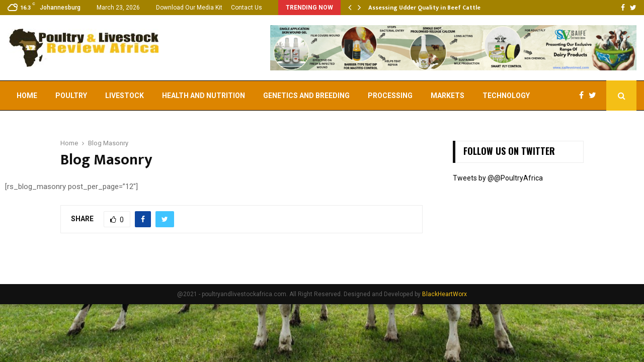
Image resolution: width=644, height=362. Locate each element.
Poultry (71, 96)
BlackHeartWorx (445, 294)
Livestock (125, 96)
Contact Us (247, 8)
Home (27, 96)
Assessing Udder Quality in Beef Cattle (424, 8)
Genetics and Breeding (306, 96)
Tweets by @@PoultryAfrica (498, 178)
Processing (390, 96)
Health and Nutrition (204, 96)
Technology (506, 96)
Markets (448, 96)
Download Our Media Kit (189, 8)
